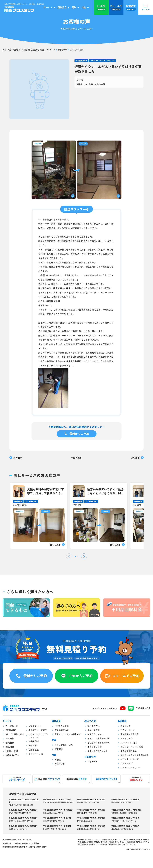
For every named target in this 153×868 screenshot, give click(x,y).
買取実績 (59, 749)
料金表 (58, 760)
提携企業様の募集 (129, 751)
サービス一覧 (12, 726)
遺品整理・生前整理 (38, 730)
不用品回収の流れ (96, 734)
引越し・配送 (12, 751)
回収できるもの (62, 726)
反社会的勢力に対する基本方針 (135, 755)
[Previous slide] (69, 556)
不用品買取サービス (64, 745)
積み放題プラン (13, 755)
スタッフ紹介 (127, 738)
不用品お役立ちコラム (98, 751)
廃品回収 (10, 747)
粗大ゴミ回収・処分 (15, 734)
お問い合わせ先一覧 (130, 759)
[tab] (75, 556)
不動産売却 (34, 741)
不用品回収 (11, 730)
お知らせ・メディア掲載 (132, 747)
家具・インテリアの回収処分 (68, 734)
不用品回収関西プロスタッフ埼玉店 (23, 818)
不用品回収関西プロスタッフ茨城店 (23, 826)
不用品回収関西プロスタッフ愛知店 (57, 826)
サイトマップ (127, 763)
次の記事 (137, 458)
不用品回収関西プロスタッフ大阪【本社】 (24, 801)
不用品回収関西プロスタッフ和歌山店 (58, 810)
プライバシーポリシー (131, 768)
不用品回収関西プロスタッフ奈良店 (125, 799)
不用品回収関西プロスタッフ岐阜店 (125, 826)
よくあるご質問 (95, 747)
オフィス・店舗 (36, 754)
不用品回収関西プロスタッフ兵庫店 (57, 799)
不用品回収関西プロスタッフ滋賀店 (23, 810)
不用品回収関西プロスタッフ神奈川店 (126, 810)
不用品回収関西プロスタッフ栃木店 (57, 818)
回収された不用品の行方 (99, 743)
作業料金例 (60, 764)
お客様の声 (62, 50)
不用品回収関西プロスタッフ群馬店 (91, 818)
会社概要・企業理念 (130, 734)
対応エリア (126, 726)
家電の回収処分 (62, 730)
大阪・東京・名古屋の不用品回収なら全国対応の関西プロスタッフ (29, 50)
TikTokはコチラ (143, 708)
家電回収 (10, 743)
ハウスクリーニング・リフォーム (103, 61)
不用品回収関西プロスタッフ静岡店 (91, 826)
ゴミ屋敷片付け (81, 61)
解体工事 (33, 745)
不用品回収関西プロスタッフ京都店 (91, 799)
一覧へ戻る (76, 458)
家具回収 (10, 738)
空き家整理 (34, 750)
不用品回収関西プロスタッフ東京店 (91, 810)
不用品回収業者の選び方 (99, 738)
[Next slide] (84, 556)
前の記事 (16, 458)
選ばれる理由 (94, 730)
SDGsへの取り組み (129, 743)
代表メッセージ (128, 730)
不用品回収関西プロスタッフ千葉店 (125, 818)
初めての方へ (94, 726)
